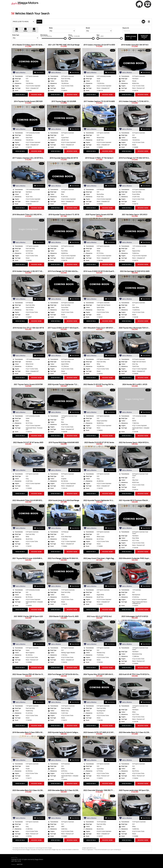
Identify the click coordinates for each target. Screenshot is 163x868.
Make (51, 28)
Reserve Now (36, 95)
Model (88, 28)
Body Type (16, 35)
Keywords (126, 28)
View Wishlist (39, 72)
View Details (20, 95)
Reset (39, 21)
